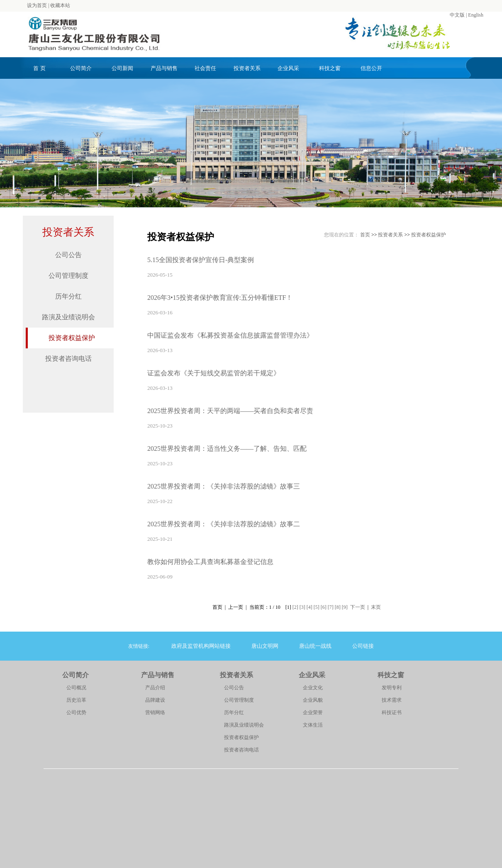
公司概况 (76, 688)
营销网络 (155, 712)
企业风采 (288, 68)
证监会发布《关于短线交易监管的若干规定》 (214, 373)
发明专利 (392, 688)
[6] (324, 607)
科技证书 (392, 712)
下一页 (358, 607)
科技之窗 (330, 68)
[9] (345, 607)
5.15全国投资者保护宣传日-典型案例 (201, 260)
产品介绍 (155, 688)
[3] (302, 607)
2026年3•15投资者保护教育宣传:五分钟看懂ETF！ (220, 298)
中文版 (457, 15)
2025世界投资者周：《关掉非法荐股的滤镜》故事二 (224, 524)
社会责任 (205, 68)
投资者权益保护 (72, 338)
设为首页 (37, 5)
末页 (376, 607)
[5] (317, 607)
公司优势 (76, 712)
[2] (295, 607)
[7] (331, 607)
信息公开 (371, 68)
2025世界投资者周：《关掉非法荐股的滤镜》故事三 (224, 486)
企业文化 (313, 688)
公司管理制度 (68, 276)
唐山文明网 (265, 646)
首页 (365, 235)
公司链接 (363, 646)
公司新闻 (122, 68)
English (476, 15)
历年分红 (68, 296)
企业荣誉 (313, 712)
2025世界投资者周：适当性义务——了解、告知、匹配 (227, 449)
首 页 (39, 68)
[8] (338, 607)
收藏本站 (60, 5)
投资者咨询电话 (68, 359)
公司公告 (68, 255)
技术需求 (392, 700)
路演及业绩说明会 (68, 317)
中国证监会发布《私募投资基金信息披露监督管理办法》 (230, 335)
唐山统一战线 (315, 646)
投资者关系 (247, 68)
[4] (309, 607)
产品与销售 (164, 68)
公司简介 (81, 68)
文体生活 (313, 725)
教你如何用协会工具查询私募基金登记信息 (210, 562)
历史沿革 (76, 700)
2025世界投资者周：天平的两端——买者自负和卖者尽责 (230, 411)
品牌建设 (155, 700)
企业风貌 (313, 700)
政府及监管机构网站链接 (201, 646)
